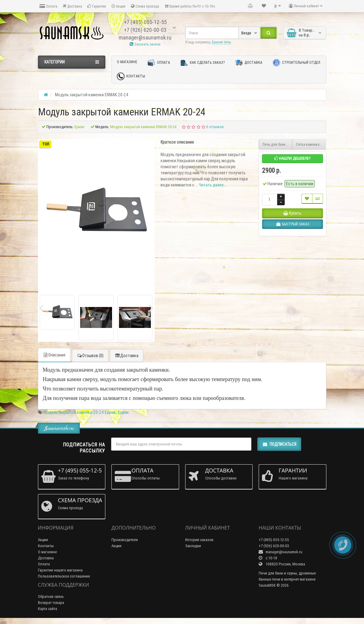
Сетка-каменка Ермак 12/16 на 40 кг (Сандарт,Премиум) (311, 144)
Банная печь (221, 42)
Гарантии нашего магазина (60, 570)
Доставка (72, 6)
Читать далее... (213, 185)
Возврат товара (51, 603)
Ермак (123, 412)
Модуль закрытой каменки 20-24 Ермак (80, 412)
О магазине (127, 62)
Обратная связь (51, 597)
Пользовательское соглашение (64, 576)
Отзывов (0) (90, 356)
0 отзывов (215, 127)
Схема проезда (145, 6)
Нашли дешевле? (293, 158)
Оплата (48, 6)
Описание (54, 355)
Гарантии (97, 6)
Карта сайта (48, 609)
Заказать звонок (145, 44)
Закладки (193, 546)
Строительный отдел (296, 63)
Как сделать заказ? (202, 63)
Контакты (131, 76)
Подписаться (279, 444)
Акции (43, 540)
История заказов (199, 540)
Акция (118, 6)
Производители (125, 540)
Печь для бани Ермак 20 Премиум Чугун (278, 144)
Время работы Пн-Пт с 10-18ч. (190, 6)
